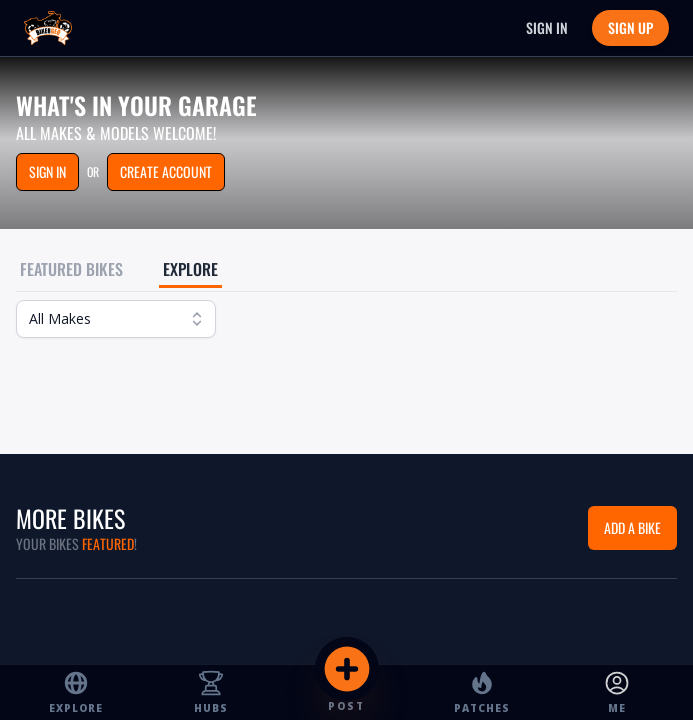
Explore (190, 269)
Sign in (47, 171)
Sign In (547, 27)
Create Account (166, 171)
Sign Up (630, 27)
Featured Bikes (71, 269)
